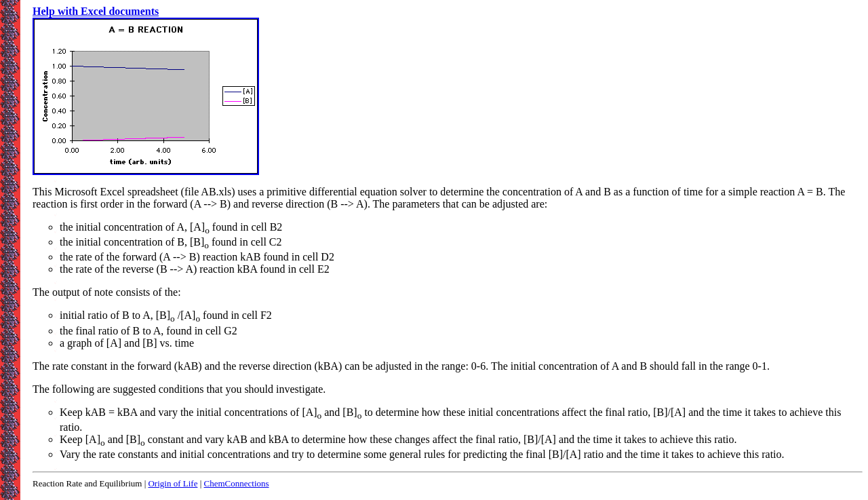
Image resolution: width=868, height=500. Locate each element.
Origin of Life (173, 483)
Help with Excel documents (96, 11)
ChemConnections (237, 483)
